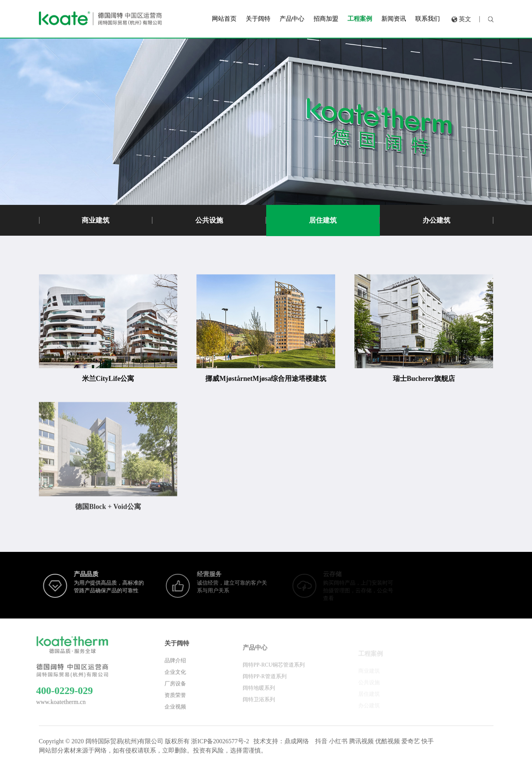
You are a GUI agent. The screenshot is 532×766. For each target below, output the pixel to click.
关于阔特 (177, 649)
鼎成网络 (297, 741)
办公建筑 (436, 220)
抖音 (321, 741)
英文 (465, 17)
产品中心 (255, 655)
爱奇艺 (411, 741)
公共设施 (209, 220)
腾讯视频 (361, 741)
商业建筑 (96, 220)
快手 (428, 741)
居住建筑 (323, 220)
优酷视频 (388, 741)
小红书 (338, 741)
